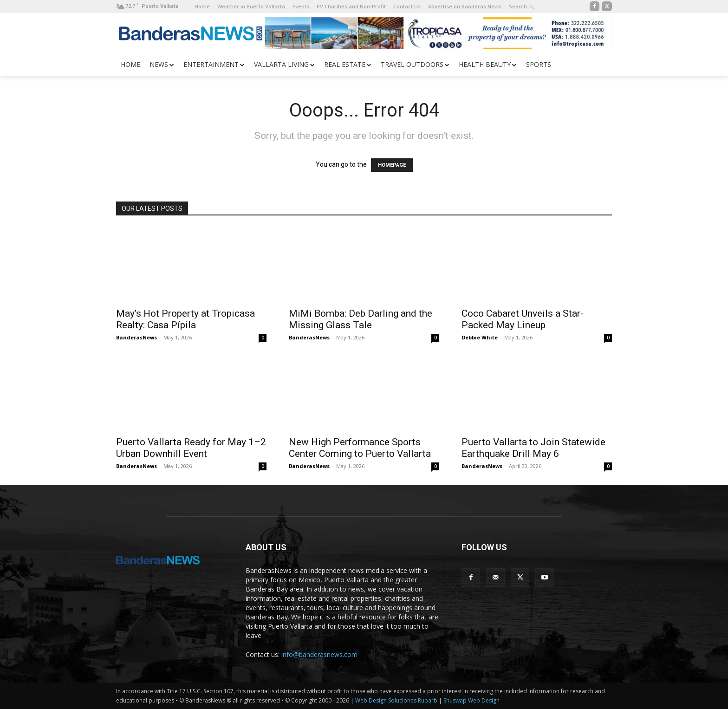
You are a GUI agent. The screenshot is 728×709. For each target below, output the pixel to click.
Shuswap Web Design (471, 700)
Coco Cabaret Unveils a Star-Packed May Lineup (523, 319)
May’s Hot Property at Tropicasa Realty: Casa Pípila (185, 319)
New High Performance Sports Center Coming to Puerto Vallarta (360, 448)
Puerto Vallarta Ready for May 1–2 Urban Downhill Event (191, 448)
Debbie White (480, 337)
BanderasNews (136, 337)
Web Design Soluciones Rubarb (396, 700)
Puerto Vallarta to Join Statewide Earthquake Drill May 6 (533, 448)
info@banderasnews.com (319, 654)
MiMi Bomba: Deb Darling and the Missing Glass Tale (361, 319)
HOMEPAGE (392, 165)
